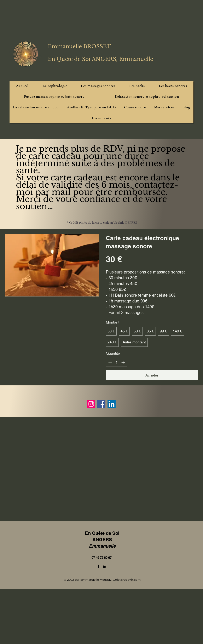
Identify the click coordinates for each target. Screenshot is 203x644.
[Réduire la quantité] (110, 362)
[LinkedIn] (112, 404)
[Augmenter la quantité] (123, 362)
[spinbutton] (117, 362)
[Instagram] (91, 404)
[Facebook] (101, 404)
